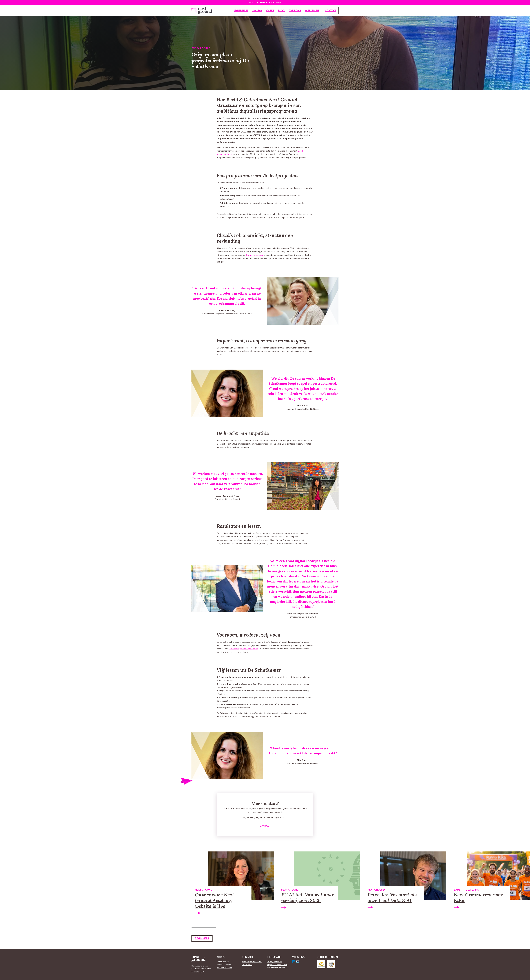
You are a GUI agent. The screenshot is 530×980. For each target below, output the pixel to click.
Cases (270, 10)
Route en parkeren (225, 968)
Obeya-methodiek (254, 255)
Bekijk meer (202, 939)
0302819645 (247, 965)
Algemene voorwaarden (277, 965)
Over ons (295, 10)
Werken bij (312, 10)
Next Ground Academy (263, 2)
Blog (281, 10)
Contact (331, 10)
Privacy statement (275, 962)
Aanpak (257, 10)
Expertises (241, 10)
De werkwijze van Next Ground (244, 649)
